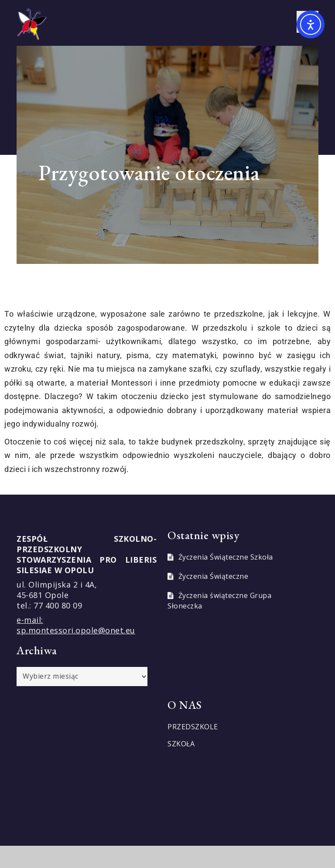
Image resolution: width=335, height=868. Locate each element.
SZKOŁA (181, 744)
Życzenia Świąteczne (214, 576)
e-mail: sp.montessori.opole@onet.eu (76, 625)
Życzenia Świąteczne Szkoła (226, 557)
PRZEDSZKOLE (193, 727)
